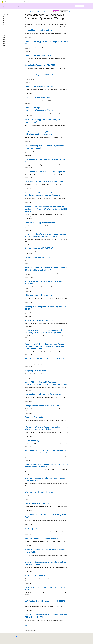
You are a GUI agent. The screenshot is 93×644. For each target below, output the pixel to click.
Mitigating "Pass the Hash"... (36, 371)
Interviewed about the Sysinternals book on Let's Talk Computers (45, 479)
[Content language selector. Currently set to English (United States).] (7, 637)
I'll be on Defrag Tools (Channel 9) (39, 295)
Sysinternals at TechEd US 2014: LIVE (40, 248)
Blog (18, 640)
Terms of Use (47, 640)
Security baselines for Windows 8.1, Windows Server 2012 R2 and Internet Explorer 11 (46, 269)
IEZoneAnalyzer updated (35, 576)
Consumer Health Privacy (37, 640)
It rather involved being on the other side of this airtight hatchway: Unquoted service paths (44, 194)
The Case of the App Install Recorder (40, 223)
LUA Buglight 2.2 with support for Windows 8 (43, 394)
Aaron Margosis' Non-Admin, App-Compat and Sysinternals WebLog (38, 11)
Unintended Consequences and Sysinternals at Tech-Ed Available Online (46, 563)
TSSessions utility (32, 441)
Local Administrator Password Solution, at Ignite (45, 181)
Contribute (23, 640)
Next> (26, 626)
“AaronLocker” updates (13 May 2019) (40, 65)
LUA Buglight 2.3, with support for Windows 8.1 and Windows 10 (46, 160)
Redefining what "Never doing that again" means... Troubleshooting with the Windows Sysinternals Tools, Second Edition (45, 346)
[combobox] (12, 14)
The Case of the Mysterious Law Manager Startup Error (45, 588)
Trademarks (54, 640)
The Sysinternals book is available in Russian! (43, 406)
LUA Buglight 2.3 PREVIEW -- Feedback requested (45, 171)
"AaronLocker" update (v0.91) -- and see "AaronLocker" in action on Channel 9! (41, 109)
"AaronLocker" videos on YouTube (39, 86)
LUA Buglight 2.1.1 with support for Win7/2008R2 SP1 (45, 602)
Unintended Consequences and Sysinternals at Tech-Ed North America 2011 (46, 616)
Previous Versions (12, 640)
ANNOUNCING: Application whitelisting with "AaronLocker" (43, 121)
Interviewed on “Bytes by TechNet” (39, 492)
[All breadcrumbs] (26, 11)
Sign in (90, 2)
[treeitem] (12, 17)
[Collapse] (20, 11)
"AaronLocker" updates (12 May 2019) (40, 75)
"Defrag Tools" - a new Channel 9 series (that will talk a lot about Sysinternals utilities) (46, 428)
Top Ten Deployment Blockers (37, 503)
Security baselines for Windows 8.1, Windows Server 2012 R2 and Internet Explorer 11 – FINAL (46, 235)
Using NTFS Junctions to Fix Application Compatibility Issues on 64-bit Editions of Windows (46, 383)
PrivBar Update (31, 528)
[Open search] (87, 2)
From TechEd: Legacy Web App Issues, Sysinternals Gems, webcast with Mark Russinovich (46, 452)
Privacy (28, 640)
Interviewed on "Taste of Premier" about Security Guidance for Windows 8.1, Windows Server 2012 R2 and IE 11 (46, 209)
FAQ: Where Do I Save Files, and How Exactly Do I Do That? (46, 516)
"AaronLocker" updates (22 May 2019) (40, 55)
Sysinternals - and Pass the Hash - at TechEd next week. (45, 360)
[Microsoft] (2, 2)
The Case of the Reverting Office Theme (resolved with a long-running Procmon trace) (45, 133)
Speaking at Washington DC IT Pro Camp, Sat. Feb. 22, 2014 (45, 308)
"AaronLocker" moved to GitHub (38, 98)
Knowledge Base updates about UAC (40, 320)
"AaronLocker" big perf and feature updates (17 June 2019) (46, 43)
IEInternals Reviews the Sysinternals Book (42, 538)
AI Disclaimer (4, 640)
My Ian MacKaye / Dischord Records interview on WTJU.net (45, 282)
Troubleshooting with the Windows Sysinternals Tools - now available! (44, 147)
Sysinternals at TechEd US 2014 (37, 258)
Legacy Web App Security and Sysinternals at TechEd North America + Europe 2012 (46, 465)
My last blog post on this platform (39, 30)
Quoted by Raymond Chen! (36, 417)
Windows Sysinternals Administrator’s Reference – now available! (45, 551)
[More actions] (70, 11)
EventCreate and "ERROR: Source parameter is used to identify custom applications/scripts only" (46, 331)
